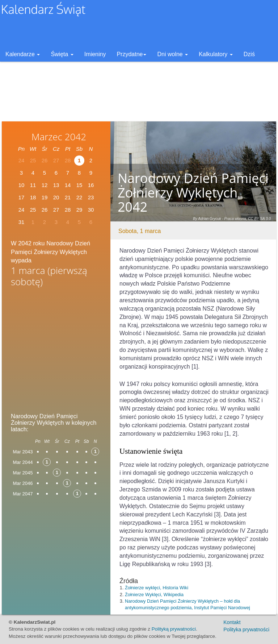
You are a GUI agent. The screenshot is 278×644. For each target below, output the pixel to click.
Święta (62, 54)
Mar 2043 (23, 452)
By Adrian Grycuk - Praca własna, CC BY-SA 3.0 (232, 219)
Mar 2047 (23, 494)
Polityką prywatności (174, 629)
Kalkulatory (216, 54)
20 (56, 197)
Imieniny (95, 54)
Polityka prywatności (246, 630)
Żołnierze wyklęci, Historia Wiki (157, 588)
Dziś (249, 54)
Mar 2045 (23, 473)
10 (22, 185)
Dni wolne (172, 54)
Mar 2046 (23, 483)
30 (91, 210)
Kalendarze (23, 54)
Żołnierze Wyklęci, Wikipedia (154, 595)
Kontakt (232, 622)
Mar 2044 (23, 462)
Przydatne (131, 54)
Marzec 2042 (59, 137)
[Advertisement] (56, 348)
